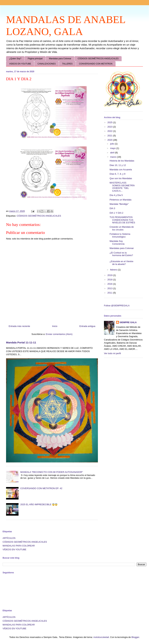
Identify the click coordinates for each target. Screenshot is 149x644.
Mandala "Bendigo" (119, 204)
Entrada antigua (87, 326)
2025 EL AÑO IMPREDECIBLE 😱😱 (39, 504)
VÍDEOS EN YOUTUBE (14, 549)
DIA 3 (112, 208)
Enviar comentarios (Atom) (59, 334)
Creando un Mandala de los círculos (122, 228)
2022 (110, 131)
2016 (110, 284)
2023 (110, 127)
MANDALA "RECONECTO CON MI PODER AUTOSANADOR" (52, 472)
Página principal (35, 59)
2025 (110, 122)
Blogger (135, 637)
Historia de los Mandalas (122, 161)
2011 (110, 293)
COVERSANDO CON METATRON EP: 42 (41, 488)
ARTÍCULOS (9, 538)
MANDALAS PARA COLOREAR (19, 546)
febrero (114, 270)
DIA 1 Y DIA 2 (116, 213)
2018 (110, 280)
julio (113, 144)
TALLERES (67, 64)
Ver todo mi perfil (112, 353)
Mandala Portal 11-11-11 (21, 342)
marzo (114, 157)
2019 (110, 275)
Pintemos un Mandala (120, 200)
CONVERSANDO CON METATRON (96, 64)
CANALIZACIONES (47, 64)
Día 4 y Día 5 (116, 195)
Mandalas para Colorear (60, 59)
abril (113, 153)
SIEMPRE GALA (128, 322)
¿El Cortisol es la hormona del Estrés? (121, 254)
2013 (110, 288)
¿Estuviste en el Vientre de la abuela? (121, 263)
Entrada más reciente (19, 326)
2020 (110, 140)
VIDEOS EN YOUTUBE (20, 64)
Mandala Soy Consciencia (117, 242)
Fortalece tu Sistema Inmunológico (120, 235)
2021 (110, 136)
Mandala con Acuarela (121, 170)
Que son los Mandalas (121, 178)
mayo (113, 148)
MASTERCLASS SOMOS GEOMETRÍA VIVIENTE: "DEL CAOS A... (122, 187)
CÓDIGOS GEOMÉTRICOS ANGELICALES (98, 59)
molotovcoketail (101, 637)
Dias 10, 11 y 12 (118, 165)
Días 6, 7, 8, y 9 (117, 174)
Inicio (55, 326)
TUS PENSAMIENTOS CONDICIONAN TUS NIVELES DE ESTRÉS (122, 220)
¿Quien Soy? (15, 59)
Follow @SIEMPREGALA (117, 306)
